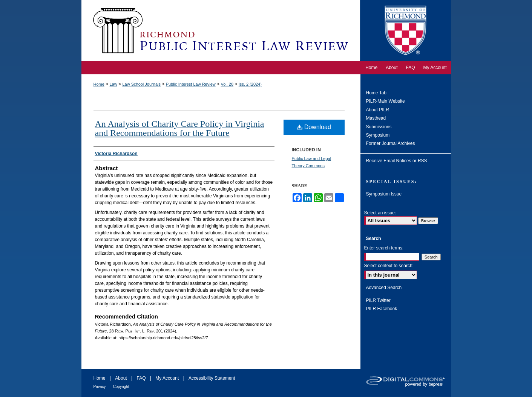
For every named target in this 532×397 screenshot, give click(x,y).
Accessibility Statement (212, 378)
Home (99, 84)
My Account (167, 378)
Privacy (100, 387)
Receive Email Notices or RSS (397, 161)
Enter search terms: (384, 248)
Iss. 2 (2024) (250, 84)
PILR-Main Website (386, 101)
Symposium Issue (384, 194)
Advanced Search (384, 288)
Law (113, 84)
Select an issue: (380, 213)
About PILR (378, 110)
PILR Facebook (382, 309)
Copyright (121, 387)
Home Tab (376, 93)
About (121, 378)
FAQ (141, 378)
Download (314, 127)
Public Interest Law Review (191, 84)
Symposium (378, 135)
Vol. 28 (227, 84)
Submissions (379, 127)
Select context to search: (389, 266)
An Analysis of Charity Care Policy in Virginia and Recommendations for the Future (180, 128)
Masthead (376, 118)
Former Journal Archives (391, 143)
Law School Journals (141, 84)
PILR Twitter (378, 300)
